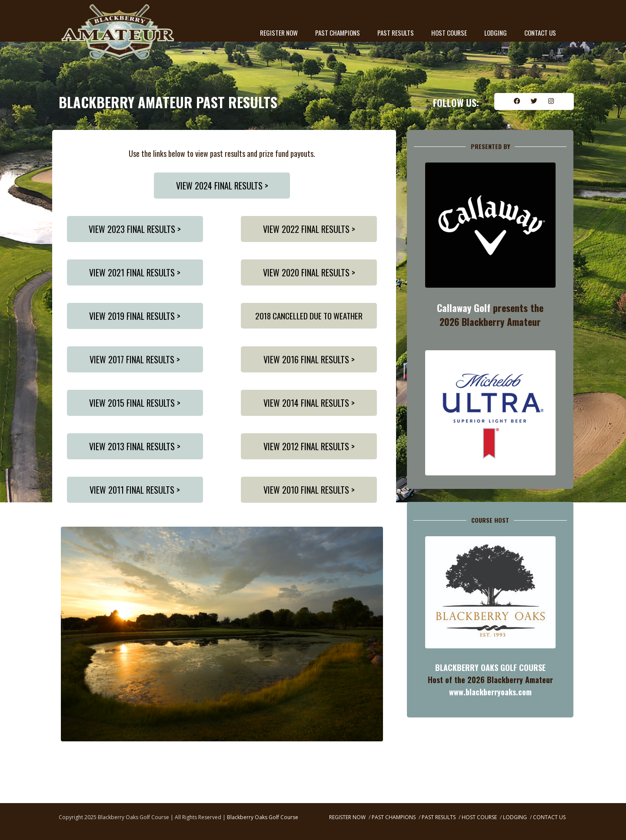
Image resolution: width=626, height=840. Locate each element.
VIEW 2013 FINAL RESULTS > (135, 446)
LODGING (496, 33)
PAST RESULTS (396, 33)
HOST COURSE (449, 33)
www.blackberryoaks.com (490, 692)
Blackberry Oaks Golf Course (263, 817)
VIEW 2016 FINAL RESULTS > (309, 359)
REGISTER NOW (279, 33)
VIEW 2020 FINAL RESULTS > (309, 272)
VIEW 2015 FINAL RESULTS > (135, 403)
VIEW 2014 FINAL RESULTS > (309, 403)
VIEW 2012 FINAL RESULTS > (309, 446)
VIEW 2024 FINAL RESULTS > (222, 186)
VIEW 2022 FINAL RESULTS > (309, 229)
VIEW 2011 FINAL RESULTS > (135, 490)
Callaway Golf (464, 308)
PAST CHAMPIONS (338, 33)
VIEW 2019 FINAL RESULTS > (135, 316)
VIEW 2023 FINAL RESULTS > (135, 229)
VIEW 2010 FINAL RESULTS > (309, 490)
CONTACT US (540, 33)
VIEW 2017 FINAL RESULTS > (135, 359)
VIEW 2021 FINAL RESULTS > (135, 272)
